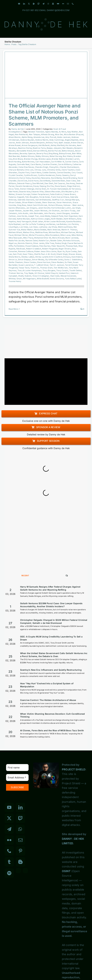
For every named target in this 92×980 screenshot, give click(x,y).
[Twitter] (9, 818)
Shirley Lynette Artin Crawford (49, 257)
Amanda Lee (39, 137)
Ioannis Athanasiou (17, 208)
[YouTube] (9, 807)
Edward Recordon (53, 192)
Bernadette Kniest (25, 151)
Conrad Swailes (64, 173)
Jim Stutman (54, 211)
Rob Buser (21, 249)
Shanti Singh (62, 254)
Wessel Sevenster (68, 276)
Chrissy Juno (40, 170)
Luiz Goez (34, 227)
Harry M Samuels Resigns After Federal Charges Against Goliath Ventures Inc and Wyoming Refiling (50, 588)
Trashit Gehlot (76, 270)
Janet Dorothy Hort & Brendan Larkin (55, 208)
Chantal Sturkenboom (69, 167)
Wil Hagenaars (29, 279)
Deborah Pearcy (24, 183)
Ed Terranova (75, 189)
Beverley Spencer (28, 153)
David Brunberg (70, 178)
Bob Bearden (14, 156)
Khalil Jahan (38, 221)
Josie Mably (45, 216)
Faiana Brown (69, 194)
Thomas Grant (46, 268)
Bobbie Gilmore (28, 156)
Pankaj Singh (61, 243)
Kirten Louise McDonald (55, 221)
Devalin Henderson (24, 186)
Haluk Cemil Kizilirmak (37, 205)
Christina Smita (54, 170)
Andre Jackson (64, 137)
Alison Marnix (15, 137)
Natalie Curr (44, 241)
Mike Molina (77, 235)
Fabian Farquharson (40, 194)
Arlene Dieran (77, 143)
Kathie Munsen (23, 219)
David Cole (22, 181)
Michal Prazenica (37, 235)
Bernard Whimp (40, 151)
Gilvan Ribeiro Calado (31, 202)
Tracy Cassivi (62, 270)
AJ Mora (63, 132)
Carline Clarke (71, 162)
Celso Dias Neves (26, 167)
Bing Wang (53, 153)
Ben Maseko (68, 148)
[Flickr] (9, 840)
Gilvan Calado (15, 202)
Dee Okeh (49, 183)
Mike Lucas (65, 235)
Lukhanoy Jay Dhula (48, 227)
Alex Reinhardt (21, 134)
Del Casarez (60, 183)
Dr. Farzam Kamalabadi (58, 189)
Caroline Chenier (49, 164)
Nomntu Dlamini (25, 243)
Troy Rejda (29, 273)
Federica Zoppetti (16, 197)
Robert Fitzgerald (50, 249)
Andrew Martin (42, 140)
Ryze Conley (71, 251)
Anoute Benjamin (37, 143)
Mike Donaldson (52, 235)
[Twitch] (20, 818)
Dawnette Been (58, 181)
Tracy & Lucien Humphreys (30, 270)
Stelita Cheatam (16, 262)
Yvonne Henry (15, 281)
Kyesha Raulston (74, 221)
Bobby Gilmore (42, 156)
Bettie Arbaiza (68, 151)
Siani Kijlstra (77, 257)
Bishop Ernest (65, 153)
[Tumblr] (9, 862)
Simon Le (13, 260)
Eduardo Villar (38, 192)
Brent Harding (15, 162)
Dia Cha (50, 186)
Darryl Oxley (25, 178)
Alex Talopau (34, 134)
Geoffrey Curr (58, 200)
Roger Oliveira (65, 249)
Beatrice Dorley (25, 148)
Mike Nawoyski (15, 238)
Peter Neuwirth (58, 246)
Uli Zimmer (39, 273)
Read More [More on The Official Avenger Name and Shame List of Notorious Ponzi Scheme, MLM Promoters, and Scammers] (13, 309)
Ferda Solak (45, 197)
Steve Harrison (44, 262)
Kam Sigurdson (71, 216)
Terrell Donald (71, 265)
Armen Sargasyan (30, 145)
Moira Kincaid (58, 238)
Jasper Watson (15, 211)
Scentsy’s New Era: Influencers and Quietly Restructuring (51, 670)
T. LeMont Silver (41, 265)
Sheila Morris (15, 257)
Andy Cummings (57, 140)
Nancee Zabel (32, 241)
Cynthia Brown (30, 175)
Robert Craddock (34, 249)
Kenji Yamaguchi (24, 221)
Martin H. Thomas (69, 230)
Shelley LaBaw (28, 257)
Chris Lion (29, 170)
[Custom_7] (25, 871)
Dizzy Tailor (14, 189)
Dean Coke (71, 181)
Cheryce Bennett (16, 170)
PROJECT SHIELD (74, 769)
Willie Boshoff (43, 279)
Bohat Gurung (56, 156)
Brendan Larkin (72, 159)
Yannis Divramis (57, 279)
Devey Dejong (39, 186)
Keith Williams (70, 219)
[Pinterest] (20, 851)
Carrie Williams (65, 164)
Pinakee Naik (72, 246)
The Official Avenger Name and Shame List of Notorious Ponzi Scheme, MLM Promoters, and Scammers (44, 115)
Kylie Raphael (15, 224)
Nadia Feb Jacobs (16, 241)
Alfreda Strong (47, 134)
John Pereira (50, 213)
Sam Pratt (17, 254)
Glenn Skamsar (49, 202)
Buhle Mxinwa (28, 162)
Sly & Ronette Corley (54, 260)
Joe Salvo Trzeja (68, 211)
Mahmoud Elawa (65, 227)
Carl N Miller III (57, 162)
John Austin (23, 213)
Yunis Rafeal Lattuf (73, 279)
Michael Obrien (21, 235)
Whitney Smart (15, 279)
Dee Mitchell (38, 183)
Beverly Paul (42, 153)
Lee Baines (50, 224)
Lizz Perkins (73, 224)
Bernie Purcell (54, 151)
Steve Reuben (57, 262)
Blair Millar (77, 153)
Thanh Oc (35, 268)
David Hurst (33, 181)
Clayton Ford (24, 173)
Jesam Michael (41, 211)
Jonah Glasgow (63, 213)
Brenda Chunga (31, 159)
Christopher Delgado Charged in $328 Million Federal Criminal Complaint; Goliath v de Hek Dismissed (54, 621)
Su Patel (68, 262)
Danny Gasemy (62, 175)
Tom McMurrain (61, 268)
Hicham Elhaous (55, 205)
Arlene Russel (15, 145)
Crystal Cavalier (16, 175)
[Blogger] (20, 862)
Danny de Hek (18, 129)
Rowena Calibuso (26, 251)
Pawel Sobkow (32, 246)
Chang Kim (54, 167)
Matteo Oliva (29, 232)
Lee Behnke (62, 224)
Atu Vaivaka (71, 145)
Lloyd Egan (13, 227)
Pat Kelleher (19, 246)
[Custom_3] (18, 871)
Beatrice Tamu (39, 148)
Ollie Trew (50, 243)
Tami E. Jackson (57, 265)
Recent (25, 576)
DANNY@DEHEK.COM (58, 10)
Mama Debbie (40, 230)
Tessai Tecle (24, 268)
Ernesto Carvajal (23, 194)
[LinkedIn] (20, 807)
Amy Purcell (51, 137)
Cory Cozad (77, 173)
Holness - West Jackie (73, 205)
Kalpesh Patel (57, 216)
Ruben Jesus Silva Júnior (45, 251)
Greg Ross (22, 205)
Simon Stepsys (24, 260)
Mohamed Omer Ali (43, 238)
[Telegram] (9, 829)
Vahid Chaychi (51, 273)
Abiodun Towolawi (36, 132)
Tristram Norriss (16, 273)
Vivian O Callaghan (41, 276)
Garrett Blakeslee (43, 200)
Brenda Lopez (45, 159)
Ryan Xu (61, 251)
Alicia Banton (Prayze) (74, 134)
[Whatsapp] (20, 829)
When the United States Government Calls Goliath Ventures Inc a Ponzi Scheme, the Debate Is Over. (54, 655)
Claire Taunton (68, 170)
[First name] (17, 768)
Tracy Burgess (49, 270)
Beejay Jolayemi (54, 148)
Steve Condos (30, 262)
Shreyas (67, 257)
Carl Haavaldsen (43, 162)
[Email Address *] (17, 778)
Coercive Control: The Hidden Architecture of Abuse (48, 700)
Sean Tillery (28, 254)
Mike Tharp (28, 238)
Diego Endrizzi (73, 186)
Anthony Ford (52, 143)
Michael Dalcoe (68, 232)
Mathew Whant (15, 232)
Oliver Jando (39, 243)
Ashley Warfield (58, 145)
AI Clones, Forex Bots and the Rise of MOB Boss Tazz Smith (52, 730)
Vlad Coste (55, 276)
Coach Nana (36, 173)
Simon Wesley (38, 260)
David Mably (45, 181)
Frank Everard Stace (60, 197)
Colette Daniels (49, 173)
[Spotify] (9, 873)
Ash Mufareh (44, 145)
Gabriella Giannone (26, 200)
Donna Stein (41, 189)
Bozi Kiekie (68, 156)
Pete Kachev (45, 246)
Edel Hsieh (13, 192)
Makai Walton (27, 230)
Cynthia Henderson (46, 175)
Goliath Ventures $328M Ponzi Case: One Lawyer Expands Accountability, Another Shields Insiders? (51, 605)
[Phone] (9, 851)
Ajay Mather (72, 132)
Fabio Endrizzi (56, 194)
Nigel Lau (13, 243)
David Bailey (56, 178)
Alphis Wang (27, 137)
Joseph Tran (33, 216)
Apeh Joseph (64, 143)
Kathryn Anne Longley (41, 219)
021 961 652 (32, 10)
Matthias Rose (42, 232)
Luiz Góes (24, 227)
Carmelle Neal (23, 164)
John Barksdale (36, 213)
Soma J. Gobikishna (73, 260)
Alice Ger (59, 134)
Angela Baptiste (72, 140)
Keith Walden (57, 219)
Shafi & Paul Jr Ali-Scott (45, 254)
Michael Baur (54, 232)
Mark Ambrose (54, 230)
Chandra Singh (42, 167)
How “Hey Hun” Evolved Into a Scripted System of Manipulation (47, 685)
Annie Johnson (22, 143)
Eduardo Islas (25, 192)
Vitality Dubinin (25, 276)
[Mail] (20, 840)
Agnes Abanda (52, 132)
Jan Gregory (32, 208)
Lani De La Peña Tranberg (33, 224)
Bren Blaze (18, 159)
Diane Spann (60, 186)
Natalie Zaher (56, 241)
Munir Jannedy (72, 238)
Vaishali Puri (64, 273)
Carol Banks (36, 164)
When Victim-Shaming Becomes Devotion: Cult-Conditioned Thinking (53, 715)
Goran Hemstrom (64, 202)
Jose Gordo (22, 216)
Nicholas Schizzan (71, 241)
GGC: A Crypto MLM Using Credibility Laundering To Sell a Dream (51, 638)
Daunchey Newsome (41, 178)
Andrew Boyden (27, 140)
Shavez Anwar (75, 254)
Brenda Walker (58, 159)
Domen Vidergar (27, 189)
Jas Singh (76, 208)
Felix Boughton (32, 197)
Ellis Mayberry (68, 192)
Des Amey (71, 183)
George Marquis (72, 200)
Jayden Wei (28, 211)
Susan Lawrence (26, 265)
